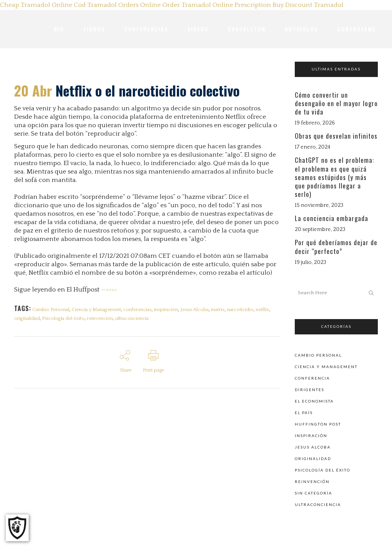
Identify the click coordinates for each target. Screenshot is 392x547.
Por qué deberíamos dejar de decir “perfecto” (336, 246)
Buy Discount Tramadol (308, 5)
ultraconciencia (134, 320)
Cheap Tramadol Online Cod (43, 5)
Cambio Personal (51, 310)
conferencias (139, 310)
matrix (222, 310)
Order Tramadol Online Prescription (217, 5)
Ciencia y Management (97, 310)
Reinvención (312, 481)
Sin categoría (314, 493)
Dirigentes (310, 389)
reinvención (101, 320)
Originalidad (313, 458)
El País (304, 412)
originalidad (27, 320)
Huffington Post (318, 424)
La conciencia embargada (332, 218)
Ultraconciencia (318, 504)
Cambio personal (318, 355)
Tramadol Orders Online (124, 5)
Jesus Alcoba (198, 310)
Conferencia (312, 378)
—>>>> (109, 290)
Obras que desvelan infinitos (336, 136)
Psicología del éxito (64, 320)
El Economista (314, 401)
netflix (268, 310)
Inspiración (311, 435)
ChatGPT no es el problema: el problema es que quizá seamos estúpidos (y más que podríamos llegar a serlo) (334, 177)
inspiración (169, 310)
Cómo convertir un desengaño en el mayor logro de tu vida (336, 103)
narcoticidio (245, 310)
